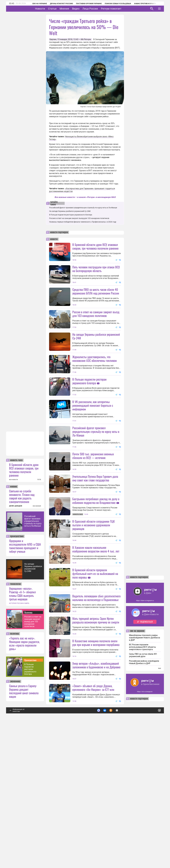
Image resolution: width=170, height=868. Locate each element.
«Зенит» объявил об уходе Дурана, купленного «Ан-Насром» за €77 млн (93, 823)
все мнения (37, 641)
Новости (48, 9)
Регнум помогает (119, 9)
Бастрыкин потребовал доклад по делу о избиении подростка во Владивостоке (96, 568)
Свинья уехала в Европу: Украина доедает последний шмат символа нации (24, 827)
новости (54, 239)
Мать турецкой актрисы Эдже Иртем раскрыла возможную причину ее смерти (96, 733)
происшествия (17, 672)
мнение (14, 622)
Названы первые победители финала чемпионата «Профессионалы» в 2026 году (83, 222)
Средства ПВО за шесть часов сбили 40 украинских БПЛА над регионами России (96, 291)
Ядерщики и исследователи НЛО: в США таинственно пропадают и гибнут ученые (25, 681)
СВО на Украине (36, 4)
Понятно (154, 845)
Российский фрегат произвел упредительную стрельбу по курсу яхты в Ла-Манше (33, 657)
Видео (84, 9)
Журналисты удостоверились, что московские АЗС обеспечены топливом (95, 381)
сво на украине (137, 766)
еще (160, 804)
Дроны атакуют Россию (58, 4)
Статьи (60, 9)
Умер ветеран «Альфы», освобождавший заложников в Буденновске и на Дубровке (96, 801)
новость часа (16, 596)
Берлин (53, 39)
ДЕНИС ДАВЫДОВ (16, 641)
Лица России (98, 9)
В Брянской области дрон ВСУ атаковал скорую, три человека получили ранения (24, 605)
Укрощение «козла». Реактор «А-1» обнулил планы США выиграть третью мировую (22, 729)
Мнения (72, 9)
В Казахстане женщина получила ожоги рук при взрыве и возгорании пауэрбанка (96, 756)
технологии (15, 719)
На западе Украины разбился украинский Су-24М (33, 703)
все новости (13, 615)
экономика (15, 817)
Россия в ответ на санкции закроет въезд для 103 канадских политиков (33, 757)
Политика (28, 748)
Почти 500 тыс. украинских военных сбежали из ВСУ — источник (93, 523)
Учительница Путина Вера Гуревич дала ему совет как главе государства (95, 546)
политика (15, 769)
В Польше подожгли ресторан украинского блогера (30, 805)
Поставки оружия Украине (85, 4)
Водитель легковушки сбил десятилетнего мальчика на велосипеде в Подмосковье (96, 711)
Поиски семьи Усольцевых (114, 4)
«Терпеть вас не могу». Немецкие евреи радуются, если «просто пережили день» (24, 779)
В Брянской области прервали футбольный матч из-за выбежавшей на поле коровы (95, 664)
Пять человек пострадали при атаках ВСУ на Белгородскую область (96, 269)
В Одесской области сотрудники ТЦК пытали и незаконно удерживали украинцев (94, 615)
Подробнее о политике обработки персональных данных (122, 845)
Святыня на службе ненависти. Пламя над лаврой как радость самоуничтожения (22, 632)
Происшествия (30, 796)
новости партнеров (59, 232)
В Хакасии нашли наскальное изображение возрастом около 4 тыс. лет (96, 640)
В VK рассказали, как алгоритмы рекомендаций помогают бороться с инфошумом (93, 450)
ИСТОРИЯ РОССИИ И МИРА (19, 739)
